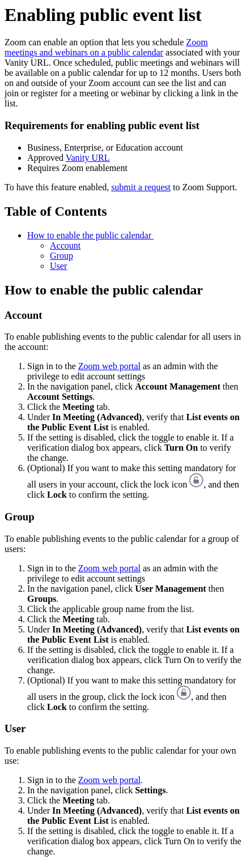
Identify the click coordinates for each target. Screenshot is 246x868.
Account (65, 245)
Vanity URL (88, 158)
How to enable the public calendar (90, 235)
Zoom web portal (109, 366)
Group (61, 256)
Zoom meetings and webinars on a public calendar (106, 47)
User (58, 266)
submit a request (141, 187)
